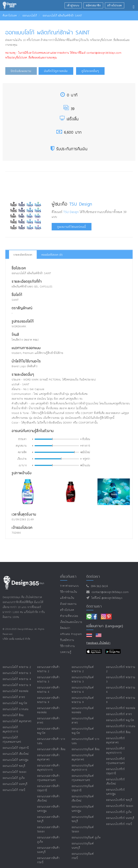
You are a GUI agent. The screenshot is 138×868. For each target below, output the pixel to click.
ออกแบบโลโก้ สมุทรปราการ (10, 730)
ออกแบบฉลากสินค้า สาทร (48, 721)
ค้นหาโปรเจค (10, 16)
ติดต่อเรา (65, 628)
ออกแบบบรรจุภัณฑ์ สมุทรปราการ (83, 768)
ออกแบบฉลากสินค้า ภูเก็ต (48, 840)
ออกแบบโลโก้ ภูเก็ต (14, 778)
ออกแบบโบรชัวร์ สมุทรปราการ (115, 751)
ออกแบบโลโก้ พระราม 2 (17, 667)
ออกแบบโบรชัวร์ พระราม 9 (121, 700)
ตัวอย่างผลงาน (68, 604)
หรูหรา (87, 459)
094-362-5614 (98, 586)
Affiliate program (71, 634)
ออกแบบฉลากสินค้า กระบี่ (48, 860)
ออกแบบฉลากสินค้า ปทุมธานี (48, 788)
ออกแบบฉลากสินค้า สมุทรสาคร (48, 758)
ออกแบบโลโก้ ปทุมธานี (16, 748)
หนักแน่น (85, 465)
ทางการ (86, 446)
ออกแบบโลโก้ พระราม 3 (17, 673)
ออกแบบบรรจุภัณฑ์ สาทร (83, 721)
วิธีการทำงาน (67, 646)
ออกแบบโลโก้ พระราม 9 (17, 685)
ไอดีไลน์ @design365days (106, 598)
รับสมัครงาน (67, 640)
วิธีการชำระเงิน (69, 592)
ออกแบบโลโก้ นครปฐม (16, 760)
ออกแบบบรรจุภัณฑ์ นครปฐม (83, 809)
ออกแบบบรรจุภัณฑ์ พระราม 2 (83, 669)
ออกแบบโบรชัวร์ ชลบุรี (119, 800)
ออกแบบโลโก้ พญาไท (15, 703)
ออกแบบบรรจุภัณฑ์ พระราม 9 (83, 700)
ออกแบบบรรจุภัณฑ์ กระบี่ (83, 856)
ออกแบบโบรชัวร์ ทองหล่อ (121, 708)
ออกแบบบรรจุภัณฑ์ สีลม (86, 749)
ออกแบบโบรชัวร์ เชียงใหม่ (115, 782)
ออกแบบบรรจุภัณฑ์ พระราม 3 (83, 680)
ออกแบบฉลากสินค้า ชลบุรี (48, 819)
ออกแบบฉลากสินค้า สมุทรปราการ (48, 768)
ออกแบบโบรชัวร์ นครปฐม (115, 792)
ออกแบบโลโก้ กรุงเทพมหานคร (12, 740)
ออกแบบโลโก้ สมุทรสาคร (17, 721)
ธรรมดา (22, 439)
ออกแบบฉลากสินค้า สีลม (51, 749)
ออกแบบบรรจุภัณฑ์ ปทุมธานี (83, 788)
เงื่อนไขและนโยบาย (71, 622)
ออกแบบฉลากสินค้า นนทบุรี (48, 850)
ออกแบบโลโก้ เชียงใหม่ (16, 754)
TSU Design (81, 204)
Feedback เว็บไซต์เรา (98, 643)
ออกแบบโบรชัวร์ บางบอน (121, 726)
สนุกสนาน (21, 446)
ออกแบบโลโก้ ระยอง (15, 772)
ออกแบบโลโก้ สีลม (13, 715)
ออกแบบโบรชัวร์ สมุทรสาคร (115, 740)
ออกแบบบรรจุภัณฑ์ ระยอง (83, 829)
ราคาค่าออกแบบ (70, 586)
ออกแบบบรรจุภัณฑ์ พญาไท (83, 731)
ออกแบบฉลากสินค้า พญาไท (48, 731)
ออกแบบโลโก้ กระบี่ (14, 790)
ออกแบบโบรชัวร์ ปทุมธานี (115, 771)
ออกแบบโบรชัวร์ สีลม (118, 732)
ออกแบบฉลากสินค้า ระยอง (48, 829)
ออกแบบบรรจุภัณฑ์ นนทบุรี (83, 846)
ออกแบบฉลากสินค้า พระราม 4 (48, 690)
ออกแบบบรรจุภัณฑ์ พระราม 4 (83, 690)
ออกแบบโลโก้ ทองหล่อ (16, 691)
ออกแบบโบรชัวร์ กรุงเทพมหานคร (115, 761)
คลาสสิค (22, 452)
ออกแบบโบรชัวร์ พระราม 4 (121, 690)
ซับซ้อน (86, 439)
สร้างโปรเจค (67, 610)
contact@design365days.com (109, 592)
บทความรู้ (66, 652)
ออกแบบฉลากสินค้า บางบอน (51, 741)
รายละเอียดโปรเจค (23, 255)
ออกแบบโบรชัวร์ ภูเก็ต (119, 812)
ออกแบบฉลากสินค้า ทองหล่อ (48, 710)
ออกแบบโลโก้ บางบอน (16, 709)
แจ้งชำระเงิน (67, 598)
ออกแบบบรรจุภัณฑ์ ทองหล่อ (83, 710)
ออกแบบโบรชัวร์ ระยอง (120, 806)
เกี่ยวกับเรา (68, 576)
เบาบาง (23, 465)
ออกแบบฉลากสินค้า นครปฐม (48, 809)
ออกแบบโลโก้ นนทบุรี (15, 784)
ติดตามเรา (94, 606)
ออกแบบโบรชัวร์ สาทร (119, 714)
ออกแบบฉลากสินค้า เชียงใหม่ (48, 799)
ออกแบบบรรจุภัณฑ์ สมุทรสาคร (83, 758)
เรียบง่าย (22, 459)
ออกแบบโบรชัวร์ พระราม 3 (121, 680)
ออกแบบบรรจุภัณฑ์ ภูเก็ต (86, 838)
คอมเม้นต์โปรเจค (52, 255)
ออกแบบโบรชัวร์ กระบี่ (119, 824)
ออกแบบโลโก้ (30, 16)
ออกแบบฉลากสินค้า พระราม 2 (48, 669)
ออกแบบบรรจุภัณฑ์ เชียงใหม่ (83, 799)
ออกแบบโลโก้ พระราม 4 (17, 679)
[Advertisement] (71, 185)
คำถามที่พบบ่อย (69, 616)
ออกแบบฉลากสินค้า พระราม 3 (48, 680)
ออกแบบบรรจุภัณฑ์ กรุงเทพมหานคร (83, 778)
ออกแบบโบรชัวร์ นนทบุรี (120, 818)
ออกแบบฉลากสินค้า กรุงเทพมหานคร (48, 778)
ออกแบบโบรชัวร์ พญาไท (120, 720)
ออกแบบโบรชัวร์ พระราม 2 (121, 669)
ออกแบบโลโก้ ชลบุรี (14, 766)
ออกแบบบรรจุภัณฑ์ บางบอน (85, 741)
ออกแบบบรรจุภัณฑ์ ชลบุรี (83, 819)
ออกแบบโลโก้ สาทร (14, 697)
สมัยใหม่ (86, 452)
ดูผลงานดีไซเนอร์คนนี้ (72, 227)
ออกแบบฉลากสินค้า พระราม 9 (48, 700)
